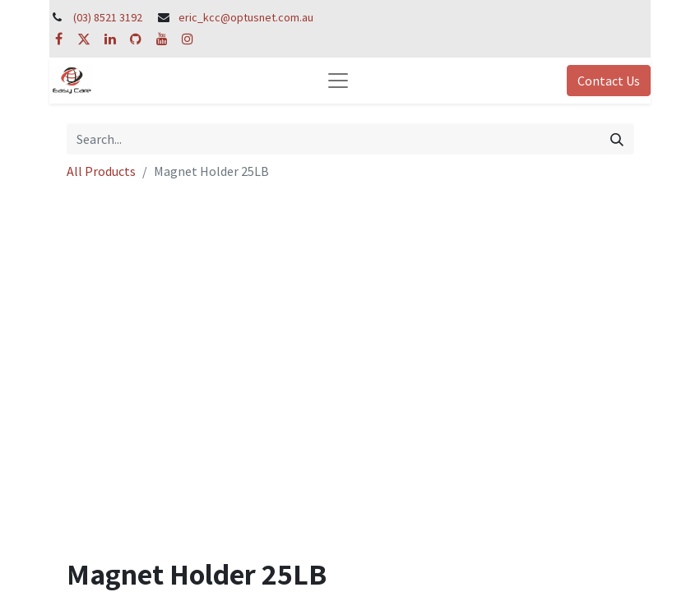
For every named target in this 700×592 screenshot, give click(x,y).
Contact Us (609, 81)
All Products (101, 171)
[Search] (617, 139)
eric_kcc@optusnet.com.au (246, 17)
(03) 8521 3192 (108, 17)
